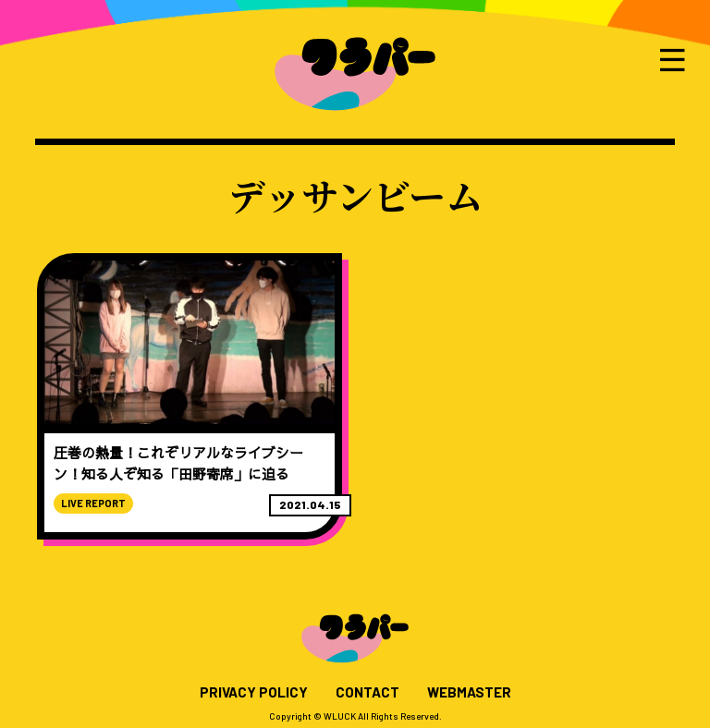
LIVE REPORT (93, 503)
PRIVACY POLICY (254, 692)
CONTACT (367, 692)
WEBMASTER (469, 692)
